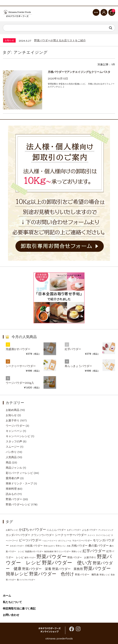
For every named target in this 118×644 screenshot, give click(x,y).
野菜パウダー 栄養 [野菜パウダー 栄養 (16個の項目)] (37, 569)
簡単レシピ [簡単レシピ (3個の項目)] (77, 551)
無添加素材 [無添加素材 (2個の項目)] (49, 552)
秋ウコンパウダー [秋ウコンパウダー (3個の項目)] (63, 551)
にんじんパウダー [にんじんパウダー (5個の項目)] (56, 530)
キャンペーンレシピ (18, 436)
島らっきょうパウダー (78, 366)
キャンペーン (14, 431)
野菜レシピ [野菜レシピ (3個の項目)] (105, 575)
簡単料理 (11, 489)
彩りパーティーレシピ (19, 473)
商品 (9, 462)
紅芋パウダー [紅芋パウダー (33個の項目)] (94, 551)
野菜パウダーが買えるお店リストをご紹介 (60, 40)
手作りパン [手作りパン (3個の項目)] (61, 546)
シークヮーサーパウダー (21, 366)
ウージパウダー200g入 (20, 383)
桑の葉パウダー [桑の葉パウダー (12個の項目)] (99, 546)
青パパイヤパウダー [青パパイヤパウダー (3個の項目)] (26, 580)
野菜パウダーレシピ (18, 504)
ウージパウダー (15, 426)
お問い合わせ (11, 615)
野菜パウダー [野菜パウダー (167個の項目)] (52, 557)
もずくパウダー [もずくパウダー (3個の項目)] (74, 530)
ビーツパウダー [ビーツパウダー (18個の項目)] (30, 540)
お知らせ (11, 415)
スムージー (13, 447)
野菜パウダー (14, 499)
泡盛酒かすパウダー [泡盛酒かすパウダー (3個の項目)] (34, 551)
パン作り (11, 452)
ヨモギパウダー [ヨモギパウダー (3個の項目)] (17, 546)
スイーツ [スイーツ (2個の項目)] (91, 535)
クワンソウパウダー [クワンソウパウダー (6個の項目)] (43, 535)
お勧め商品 (13, 410)
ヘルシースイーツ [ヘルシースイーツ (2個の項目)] (50, 541)
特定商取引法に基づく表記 (19, 609)
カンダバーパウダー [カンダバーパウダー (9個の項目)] (18, 535)
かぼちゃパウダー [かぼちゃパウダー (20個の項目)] (32, 530)
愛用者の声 (13, 478)
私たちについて (12, 602)
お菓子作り (13, 420)
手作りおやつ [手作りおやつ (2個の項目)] (49, 546)
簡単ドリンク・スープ (19, 483)
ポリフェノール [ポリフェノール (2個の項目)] (65, 541)
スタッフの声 (14, 441)
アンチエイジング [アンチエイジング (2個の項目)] (106, 530)
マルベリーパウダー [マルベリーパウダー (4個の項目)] (82, 541)
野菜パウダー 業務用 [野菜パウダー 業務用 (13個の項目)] (68, 569)
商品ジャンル (14, 468)
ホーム (7, 596)
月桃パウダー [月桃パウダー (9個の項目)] (79, 546)
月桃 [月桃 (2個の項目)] (69, 546)
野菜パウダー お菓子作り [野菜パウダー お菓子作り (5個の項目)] (82, 557)
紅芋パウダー (73, 349)
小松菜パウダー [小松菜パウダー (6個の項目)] (34, 546)
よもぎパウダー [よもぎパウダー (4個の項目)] (90, 530)
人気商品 (11, 457)
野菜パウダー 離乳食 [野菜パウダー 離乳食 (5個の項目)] (87, 575)
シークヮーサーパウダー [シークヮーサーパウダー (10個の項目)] (71, 535)
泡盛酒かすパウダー (18, 349)
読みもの (11, 494)
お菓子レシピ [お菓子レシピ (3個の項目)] (12, 530)
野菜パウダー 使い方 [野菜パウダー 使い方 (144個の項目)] (67, 563)
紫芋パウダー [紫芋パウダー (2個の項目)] (30, 558)
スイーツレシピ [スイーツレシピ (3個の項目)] (103, 535)
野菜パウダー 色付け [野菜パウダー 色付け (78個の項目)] (52, 574)
